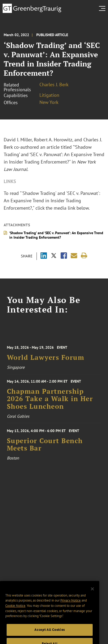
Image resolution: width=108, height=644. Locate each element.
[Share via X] (54, 256)
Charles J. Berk (54, 85)
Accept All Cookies (50, 635)
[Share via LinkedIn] (44, 256)
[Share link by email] (74, 256)
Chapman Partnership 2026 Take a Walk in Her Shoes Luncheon (50, 401)
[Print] (84, 256)
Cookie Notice (15, 611)
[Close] (92, 594)
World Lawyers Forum (46, 360)
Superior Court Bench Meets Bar (45, 447)
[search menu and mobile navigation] (103, 8)
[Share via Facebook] (64, 256)
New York (49, 102)
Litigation (49, 95)
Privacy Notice (71, 605)
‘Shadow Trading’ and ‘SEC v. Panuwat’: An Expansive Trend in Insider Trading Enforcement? (56, 235)
